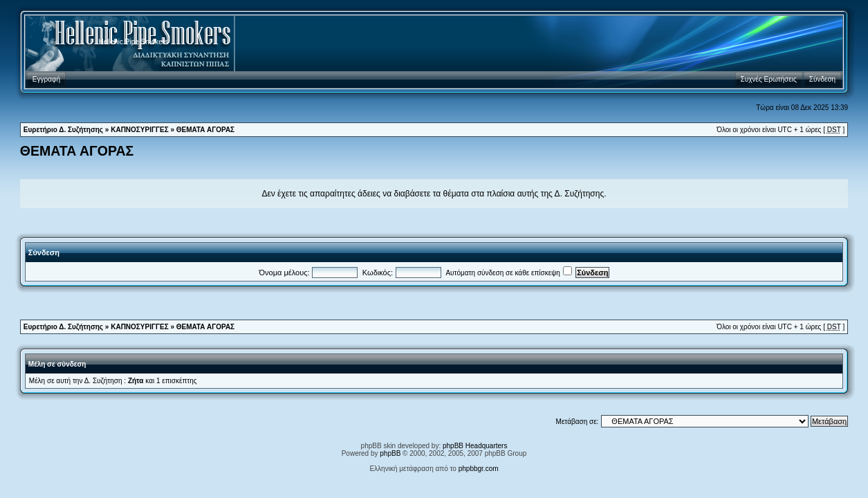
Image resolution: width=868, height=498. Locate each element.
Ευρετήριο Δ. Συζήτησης (63, 130)
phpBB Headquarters (475, 446)
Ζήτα (136, 381)
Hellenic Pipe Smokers (134, 42)
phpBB (390, 453)
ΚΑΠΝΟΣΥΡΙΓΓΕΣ (139, 130)
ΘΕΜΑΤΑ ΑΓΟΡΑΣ (205, 130)
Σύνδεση (44, 252)
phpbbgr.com (479, 469)
